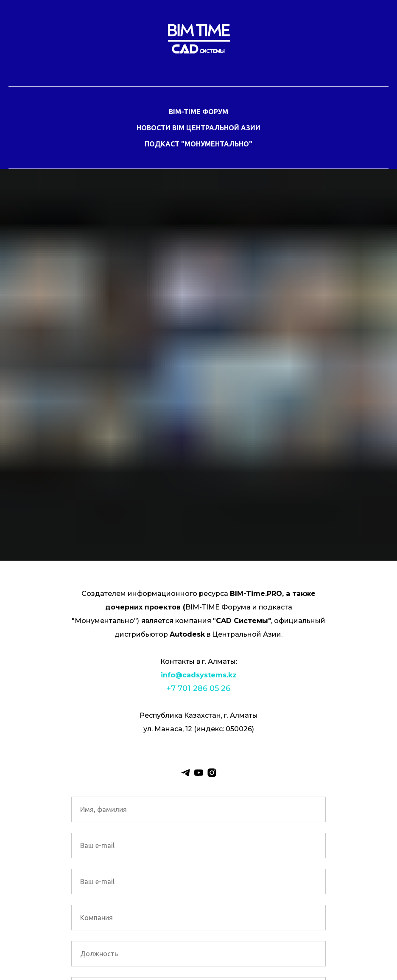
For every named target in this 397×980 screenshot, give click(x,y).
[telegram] (186, 773)
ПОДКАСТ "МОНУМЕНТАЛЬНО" (198, 144)
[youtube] (199, 773)
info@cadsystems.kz (199, 675)
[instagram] (212, 773)
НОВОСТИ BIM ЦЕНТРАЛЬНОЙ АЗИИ (198, 128)
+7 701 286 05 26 (198, 688)
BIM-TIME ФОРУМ (198, 112)
